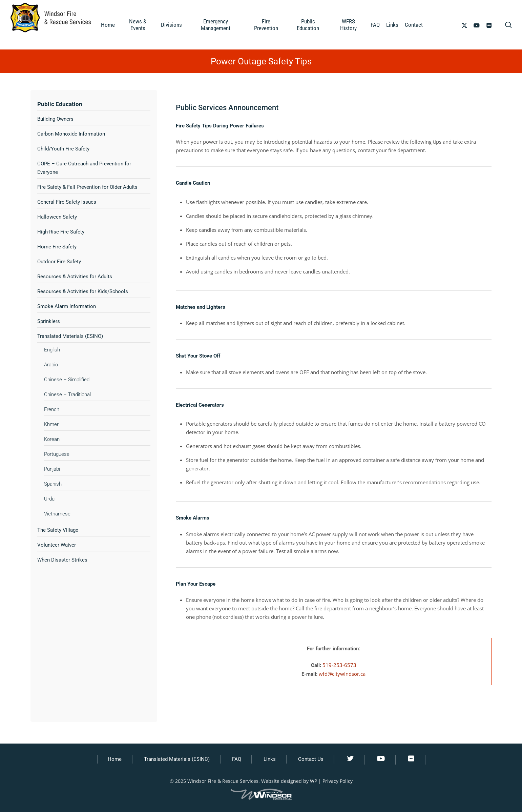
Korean (52, 439)
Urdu (49, 499)
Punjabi (52, 469)
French (52, 409)
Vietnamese (57, 514)
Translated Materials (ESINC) (70, 336)
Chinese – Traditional (67, 394)
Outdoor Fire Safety (59, 262)
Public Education (60, 104)
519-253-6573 (339, 665)
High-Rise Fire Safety (61, 232)
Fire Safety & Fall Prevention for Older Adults (87, 187)
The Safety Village (58, 530)
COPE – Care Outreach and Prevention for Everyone (84, 168)
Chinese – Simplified (67, 380)
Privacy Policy (338, 781)
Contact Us (311, 759)
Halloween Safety (57, 217)
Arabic (51, 365)
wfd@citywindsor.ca (342, 674)
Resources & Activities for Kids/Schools (83, 291)
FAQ (237, 759)
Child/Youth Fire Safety (63, 149)
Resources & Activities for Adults (75, 277)
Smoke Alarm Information (67, 306)
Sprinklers (49, 321)
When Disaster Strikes (62, 560)
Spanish (53, 484)
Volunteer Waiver (57, 545)
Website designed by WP (289, 781)
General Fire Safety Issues (67, 202)
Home (115, 759)
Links (270, 759)
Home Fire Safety (57, 247)
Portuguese (57, 454)
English (52, 350)
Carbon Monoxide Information (71, 134)
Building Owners (55, 119)
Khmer (51, 424)
